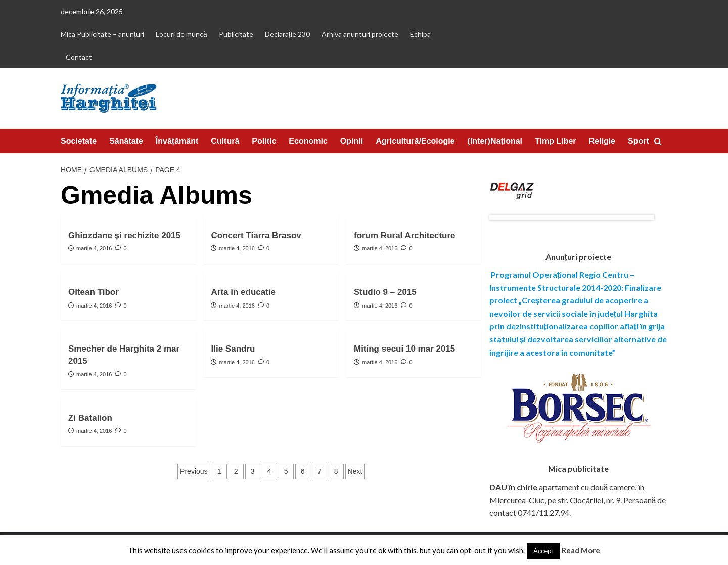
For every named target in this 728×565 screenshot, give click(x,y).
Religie (602, 141)
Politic (264, 141)
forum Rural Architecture (405, 235)
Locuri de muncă (181, 34)
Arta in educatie (243, 292)
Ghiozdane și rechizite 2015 (124, 235)
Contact (79, 57)
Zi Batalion (90, 418)
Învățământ (177, 141)
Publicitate (236, 34)
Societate (79, 141)
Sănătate (126, 141)
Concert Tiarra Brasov (256, 235)
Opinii (352, 141)
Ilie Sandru (233, 349)
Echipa (420, 34)
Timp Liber (556, 141)
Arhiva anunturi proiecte (360, 34)
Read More (581, 550)
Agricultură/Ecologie (415, 141)
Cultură (225, 141)
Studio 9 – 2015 (385, 292)
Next (355, 471)
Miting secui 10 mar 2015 (404, 349)
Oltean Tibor (94, 292)
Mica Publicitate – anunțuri (102, 34)
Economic (308, 141)
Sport (639, 141)
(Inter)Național (495, 141)
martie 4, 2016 (94, 248)
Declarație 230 (287, 34)
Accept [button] (544, 551)
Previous (194, 471)
